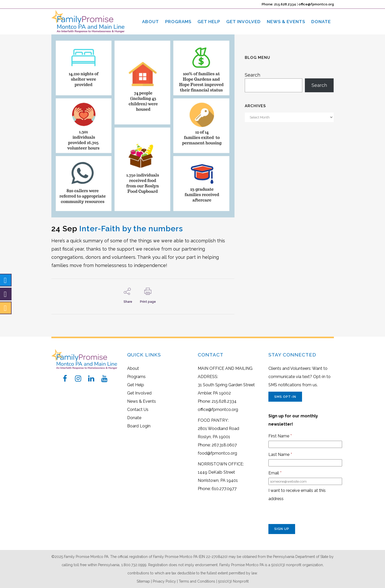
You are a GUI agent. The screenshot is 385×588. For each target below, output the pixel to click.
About (133, 368)
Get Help (136, 385)
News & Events (142, 401)
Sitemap (143, 581)
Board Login (139, 426)
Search (252, 75)
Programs (136, 377)
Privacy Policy (164, 581)
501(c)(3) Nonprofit (233, 581)
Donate (134, 418)
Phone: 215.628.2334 (279, 4)
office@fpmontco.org (316, 4)
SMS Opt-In (285, 397)
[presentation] (307, 514)
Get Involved (139, 393)
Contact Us (138, 410)
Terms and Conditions (197, 581)
